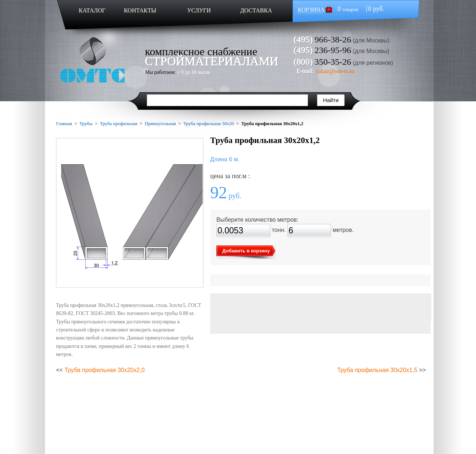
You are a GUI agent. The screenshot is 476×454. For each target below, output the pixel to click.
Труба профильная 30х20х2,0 (105, 370)
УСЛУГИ (199, 10)
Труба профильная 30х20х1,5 (377, 370)
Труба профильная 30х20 (209, 123)
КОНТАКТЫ (140, 10)
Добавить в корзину (246, 251)
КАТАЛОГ (92, 10)
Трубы (86, 123)
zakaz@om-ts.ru (335, 71)
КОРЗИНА (311, 10)
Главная (64, 123)
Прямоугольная (160, 123)
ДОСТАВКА (256, 10)
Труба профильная (119, 123)
